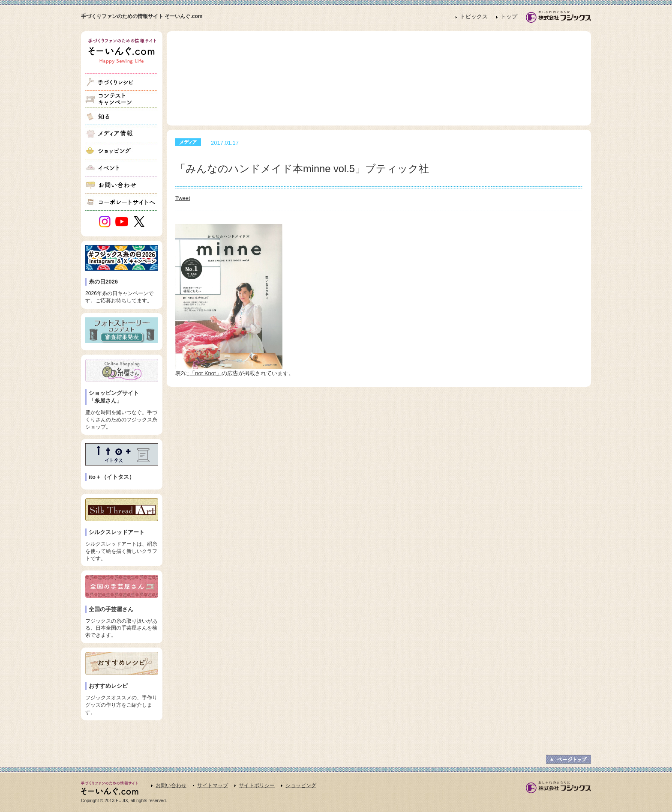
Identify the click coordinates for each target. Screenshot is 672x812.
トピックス (474, 16)
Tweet (183, 198)
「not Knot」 (205, 373)
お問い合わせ (171, 785)
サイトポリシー (257, 785)
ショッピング (301, 785)
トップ (509, 16)
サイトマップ (213, 785)
